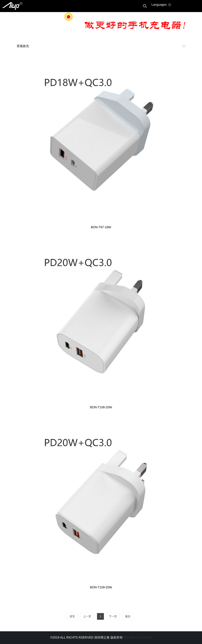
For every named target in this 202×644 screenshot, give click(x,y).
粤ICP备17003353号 (138, 637)
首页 (73, 616)
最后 (128, 616)
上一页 (87, 616)
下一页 (113, 616)
